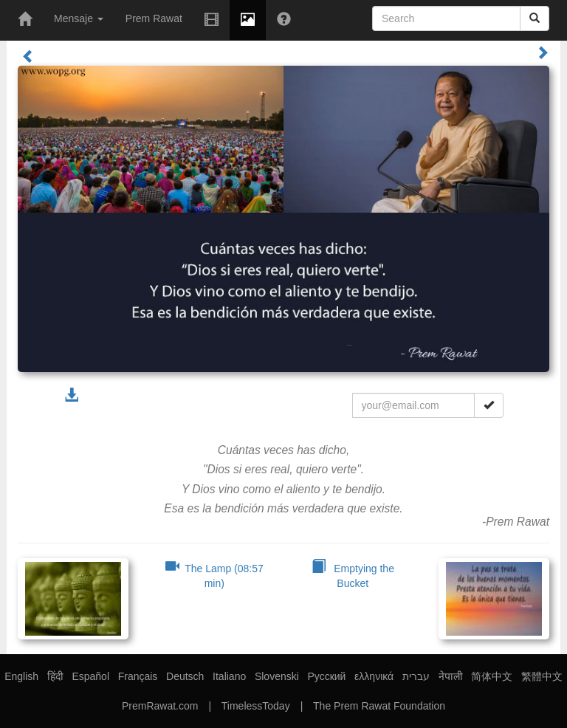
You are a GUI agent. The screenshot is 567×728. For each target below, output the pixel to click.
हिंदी (55, 676)
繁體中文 (542, 676)
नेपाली (451, 676)
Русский (326, 676)
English (21, 676)
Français (138, 676)
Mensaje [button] (79, 18)
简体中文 (492, 676)
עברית (416, 676)
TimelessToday (256, 706)
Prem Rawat (154, 18)
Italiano (229, 676)
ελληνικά (374, 676)
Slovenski (277, 676)
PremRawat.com (160, 706)
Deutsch (185, 676)
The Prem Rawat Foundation (379, 706)
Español (90, 676)
